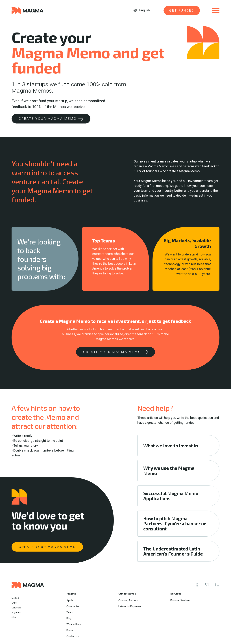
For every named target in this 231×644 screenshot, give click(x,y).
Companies (73, 606)
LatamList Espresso (130, 606)
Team (70, 612)
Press (70, 630)
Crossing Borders (128, 600)
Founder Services (180, 600)
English (145, 10)
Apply (70, 600)
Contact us (73, 636)
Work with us (74, 624)
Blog (69, 618)
